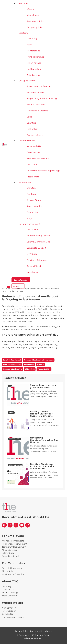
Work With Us (34, 146)
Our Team (32, 194)
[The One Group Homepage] (4, 145)
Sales (29, 117)
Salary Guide (8, 553)
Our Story (31, 188)
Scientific (31, 123)
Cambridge (32, 39)
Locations (23, 33)
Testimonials (33, 177)
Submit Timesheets (12, 568)
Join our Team (34, 200)
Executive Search (35, 135)
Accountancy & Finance (39, 86)
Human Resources (36, 105)
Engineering (29, 364)
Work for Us (8, 590)
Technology (33, 129)
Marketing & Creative (37, 111)
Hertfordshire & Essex (13, 617)
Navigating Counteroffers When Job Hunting (44, 440)
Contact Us (32, 212)
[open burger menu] (9, 286)
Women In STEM (44, 369)
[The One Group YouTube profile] (22, 525)
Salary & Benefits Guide (38, 242)
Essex (30, 45)
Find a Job (24, 3)
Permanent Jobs (35, 21)
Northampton (34, 69)
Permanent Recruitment (15, 544)
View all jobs (33, 15)
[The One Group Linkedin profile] (4, 525)
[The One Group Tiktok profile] (28, 525)
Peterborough (34, 75)
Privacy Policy (22, 631)
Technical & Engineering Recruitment (39, 360)
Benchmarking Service (38, 236)
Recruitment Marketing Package (43, 171)
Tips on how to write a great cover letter (43, 386)
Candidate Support (36, 248)
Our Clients (32, 165)
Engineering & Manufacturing (42, 99)
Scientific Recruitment (12, 360)
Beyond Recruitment (29, 224)
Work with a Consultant (14, 574)
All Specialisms (9, 550)
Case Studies (33, 152)
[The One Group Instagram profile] (10, 525)
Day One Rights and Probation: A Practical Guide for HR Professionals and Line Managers (43, 469)
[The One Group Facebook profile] (16, 525)
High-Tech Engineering (12, 364)
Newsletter (32, 272)
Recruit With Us (27, 141)
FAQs (29, 218)
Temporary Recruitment (14, 547)
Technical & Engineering (12, 369)
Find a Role (8, 571)
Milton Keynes (34, 63)
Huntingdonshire (35, 57)
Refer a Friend (34, 266)
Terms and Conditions (41, 631)
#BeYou (31, 9)
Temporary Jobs (35, 27)
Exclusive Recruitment (38, 158)
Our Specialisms (27, 81)
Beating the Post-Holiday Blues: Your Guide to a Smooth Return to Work (41, 415)
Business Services (36, 92)
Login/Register (21, 280)
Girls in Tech (30, 369)
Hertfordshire (33, 51)
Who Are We (25, 182)
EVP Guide (32, 254)
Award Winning (35, 206)
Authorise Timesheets (13, 541)
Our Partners (33, 230)
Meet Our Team (10, 596)
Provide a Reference (37, 260)
